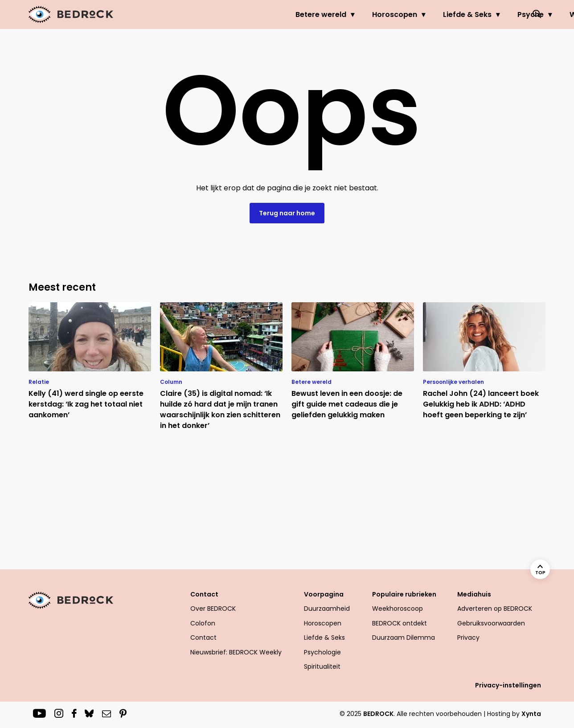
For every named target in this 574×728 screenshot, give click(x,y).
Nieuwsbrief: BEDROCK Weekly (236, 652)
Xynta (531, 714)
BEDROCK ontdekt (400, 623)
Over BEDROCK (213, 609)
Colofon (203, 623)
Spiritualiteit (322, 666)
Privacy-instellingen (508, 685)
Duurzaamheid (327, 609)
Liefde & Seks (379, 14)
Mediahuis (474, 594)
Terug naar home (287, 213)
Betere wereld (232, 14)
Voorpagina (324, 594)
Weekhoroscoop (398, 609)
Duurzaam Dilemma (404, 638)
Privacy (468, 638)
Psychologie (322, 652)
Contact (204, 594)
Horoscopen (306, 14)
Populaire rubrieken (404, 594)
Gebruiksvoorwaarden (491, 623)
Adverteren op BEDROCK (495, 609)
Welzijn (494, 14)
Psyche (442, 14)
